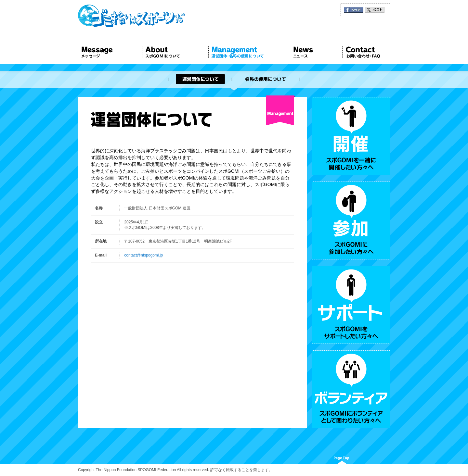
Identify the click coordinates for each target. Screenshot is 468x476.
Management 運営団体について (249, 52)
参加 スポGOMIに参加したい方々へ (351, 220)
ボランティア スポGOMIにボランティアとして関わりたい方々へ (351, 389)
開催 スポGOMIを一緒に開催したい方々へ (351, 136)
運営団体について (200, 79)
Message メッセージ (110, 52)
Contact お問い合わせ (366, 52)
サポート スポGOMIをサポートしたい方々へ (351, 305)
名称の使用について (266, 79)
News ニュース (316, 52)
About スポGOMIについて (175, 52)
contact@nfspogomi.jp (143, 255)
